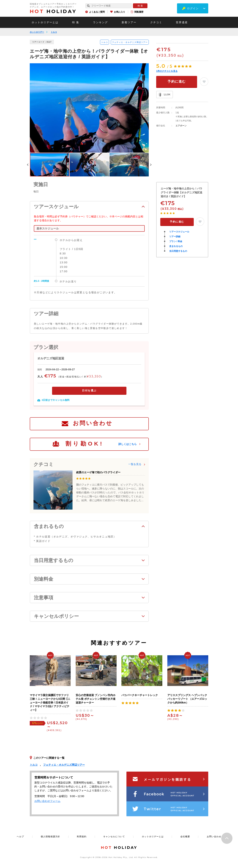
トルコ (54, 32)
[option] (89, 108)
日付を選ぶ (89, 390)
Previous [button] (28, 165)
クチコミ (156, 22)
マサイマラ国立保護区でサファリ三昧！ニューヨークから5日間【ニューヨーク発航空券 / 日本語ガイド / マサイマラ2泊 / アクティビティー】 (50, 703)
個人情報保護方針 (50, 837)
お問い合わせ (93, 423)
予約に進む (177, 82)
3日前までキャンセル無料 (56, 400)
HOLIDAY (53, 11)
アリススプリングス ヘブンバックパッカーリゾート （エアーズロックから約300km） (187, 699)
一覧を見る (135, 464)
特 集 (76, 22)
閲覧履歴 (139, 12)
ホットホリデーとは (45, 22)
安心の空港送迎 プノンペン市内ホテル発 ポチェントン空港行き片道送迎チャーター (96, 699)
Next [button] (151, 165)
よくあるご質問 (97, 12)
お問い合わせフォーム (47, 801)
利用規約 (82, 837)
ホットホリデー (37, 32)
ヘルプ (20, 837)
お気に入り (120, 12)
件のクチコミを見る (167, 71)
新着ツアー (129, 22)
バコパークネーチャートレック (140, 695)
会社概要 (185, 837)
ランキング (100, 22)
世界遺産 (182, 22)
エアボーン (181, 126)
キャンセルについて (114, 837)
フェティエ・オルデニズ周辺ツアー (130, 42)
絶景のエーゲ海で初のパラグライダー (98, 472)
